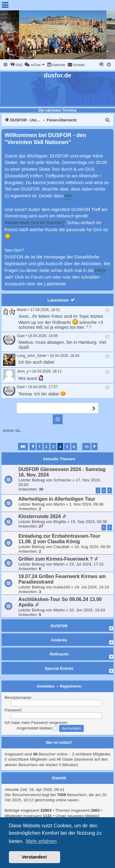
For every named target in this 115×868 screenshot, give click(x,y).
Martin (22, 310)
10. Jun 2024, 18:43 (87, 610)
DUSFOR (59, 626)
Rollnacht (59, 654)
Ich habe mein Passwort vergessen (36, 723)
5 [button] (67, 447)
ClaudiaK (62, 547)
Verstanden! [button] (34, 857)
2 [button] (46, 447)
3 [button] (53, 447)
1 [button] (39, 447)
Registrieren (71, 686)
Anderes (59, 640)
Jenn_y (23, 371)
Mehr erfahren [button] (41, 841)
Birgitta (60, 522)
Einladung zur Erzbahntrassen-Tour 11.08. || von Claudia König (59, 539)
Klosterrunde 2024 (40, 516)
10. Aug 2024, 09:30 (93, 547)
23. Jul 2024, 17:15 (86, 564)
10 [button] (86, 447)
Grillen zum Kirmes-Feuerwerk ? (56, 559)
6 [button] (74, 447)
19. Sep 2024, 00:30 (89, 522)
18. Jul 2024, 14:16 (92, 587)
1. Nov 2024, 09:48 (86, 504)
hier (68, 196)
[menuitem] (16, 65)
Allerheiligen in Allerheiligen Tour (57, 499)
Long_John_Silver (32, 356)
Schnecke (62, 480)
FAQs (101, 270)
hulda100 (62, 587)
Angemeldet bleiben (37, 728)
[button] (23, 447)
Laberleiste (58, 300)
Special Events (59, 668)
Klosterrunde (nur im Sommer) (34, 223)
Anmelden (46, 686)
